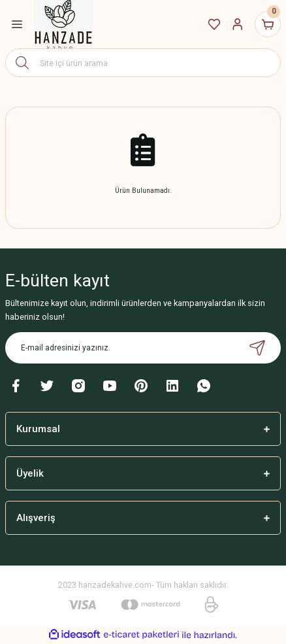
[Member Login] (238, 24)
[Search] (143, 63)
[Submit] (257, 348)
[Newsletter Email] (143, 348)
